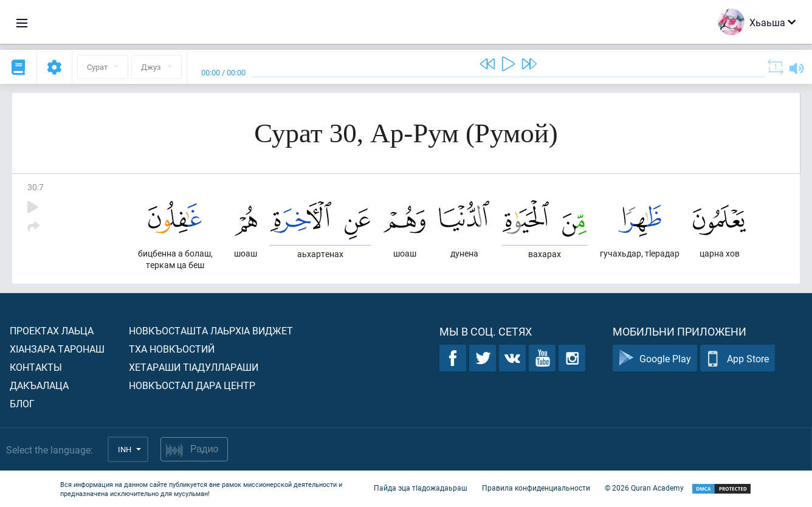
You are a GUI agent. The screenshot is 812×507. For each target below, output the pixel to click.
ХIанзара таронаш (57, 349)
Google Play (655, 358)
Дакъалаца (39, 385)
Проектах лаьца (52, 330)
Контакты (36, 367)
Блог (22, 403)
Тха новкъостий (172, 349)
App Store (738, 358)
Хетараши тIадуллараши (194, 367)
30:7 (36, 187)
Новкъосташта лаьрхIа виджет (211, 330)
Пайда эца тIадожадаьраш (421, 488)
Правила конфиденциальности (536, 488)
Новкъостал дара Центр (192, 385)
